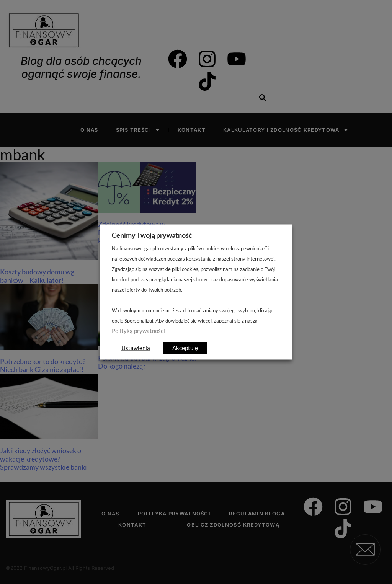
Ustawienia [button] (136, 348)
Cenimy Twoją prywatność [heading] (152, 235)
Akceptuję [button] (185, 348)
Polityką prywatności (138, 331)
